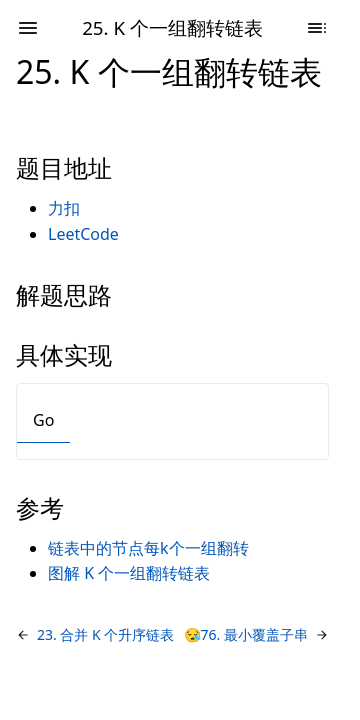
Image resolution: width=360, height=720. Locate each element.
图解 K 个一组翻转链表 (129, 573)
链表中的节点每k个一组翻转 (148, 548)
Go (43, 420)
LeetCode (83, 234)
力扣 (64, 208)
